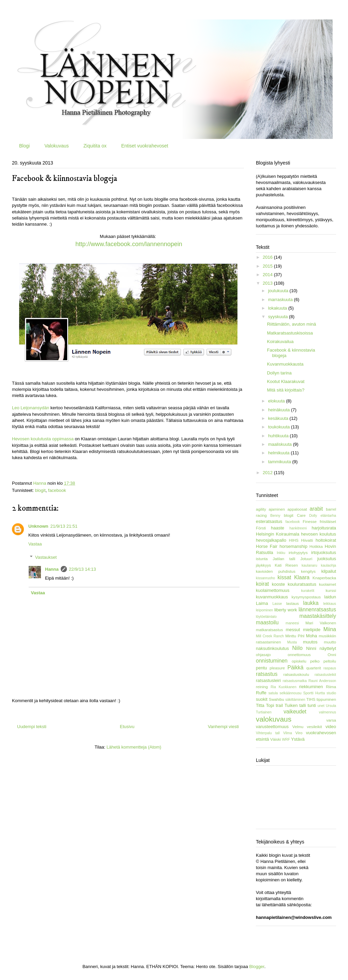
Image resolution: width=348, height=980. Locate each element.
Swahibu (277, 699)
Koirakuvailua (280, 342)
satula (273, 693)
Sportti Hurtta (314, 693)
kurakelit (308, 591)
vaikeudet (295, 712)
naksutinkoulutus (272, 648)
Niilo (298, 648)
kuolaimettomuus (273, 590)
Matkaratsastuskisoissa (290, 333)
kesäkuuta (279, 418)
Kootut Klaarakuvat (286, 381)
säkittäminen (295, 700)
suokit (262, 699)
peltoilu (330, 661)
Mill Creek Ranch (270, 636)
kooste (278, 584)
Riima (331, 687)
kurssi (331, 590)
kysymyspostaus (306, 597)
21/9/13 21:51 (64, 526)
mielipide (312, 630)
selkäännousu (291, 693)
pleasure (277, 668)
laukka (311, 603)
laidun (330, 597)
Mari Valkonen (321, 623)
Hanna (52, 569)
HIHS (294, 540)
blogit (40, 490)
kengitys (308, 571)
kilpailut (329, 571)
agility (261, 509)
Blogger (257, 967)
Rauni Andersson (322, 681)
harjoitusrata (324, 528)
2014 (268, 275)
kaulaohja (329, 565)
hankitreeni (298, 528)
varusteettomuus (272, 727)
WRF (286, 740)
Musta (292, 642)
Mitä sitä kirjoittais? (286, 390)
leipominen (264, 610)
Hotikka (316, 546)
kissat (284, 577)
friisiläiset (328, 521)
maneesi (292, 623)
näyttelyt (328, 648)
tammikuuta (280, 462)
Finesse (310, 521)
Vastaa (35, 544)
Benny (275, 516)
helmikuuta (279, 453)
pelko (315, 661)
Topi (270, 705)
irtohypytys (298, 552)
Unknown (38, 526)
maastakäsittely (318, 616)
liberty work (286, 610)
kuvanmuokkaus (272, 597)
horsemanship (293, 546)
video (331, 727)
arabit (316, 509)
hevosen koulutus (318, 534)
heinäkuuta (280, 410)
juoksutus (327, 559)
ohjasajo (263, 655)
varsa (331, 720)
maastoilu (267, 622)
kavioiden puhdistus (276, 571)
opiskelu (299, 661)
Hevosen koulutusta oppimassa (43, 439)
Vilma (288, 733)
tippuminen (326, 699)
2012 (268, 473)
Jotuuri (306, 559)
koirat (262, 584)
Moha (312, 636)
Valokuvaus (56, 146)
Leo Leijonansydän (31, 408)
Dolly (313, 516)
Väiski (275, 739)
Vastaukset (46, 557)
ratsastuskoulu (296, 674)
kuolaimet (328, 584)
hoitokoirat (326, 540)
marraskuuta (281, 300)
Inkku (281, 553)
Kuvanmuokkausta (285, 364)
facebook (57, 490)
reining (262, 687)
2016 (268, 257)
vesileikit (314, 727)
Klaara (302, 577)
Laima (262, 603)
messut (293, 630)
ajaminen (277, 509)
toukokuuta (280, 427)
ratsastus (267, 674)
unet (321, 706)
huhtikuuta (279, 436)
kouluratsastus (302, 584)
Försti (261, 528)
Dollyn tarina (279, 373)
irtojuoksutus (324, 552)
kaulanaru (309, 565)
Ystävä (298, 739)
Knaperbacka (324, 578)
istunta (262, 559)
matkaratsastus (269, 630)
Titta (260, 705)
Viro (299, 733)
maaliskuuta (281, 444)
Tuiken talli (295, 705)
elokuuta (277, 401)
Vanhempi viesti (223, 727)
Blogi (24, 146)
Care (301, 515)
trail (279, 705)
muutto (330, 642)
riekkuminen (311, 687)
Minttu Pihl (295, 636)
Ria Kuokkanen (283, 687)
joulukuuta (279, 291)
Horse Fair (267, 546)
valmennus (328, 712)
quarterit (314, 668)
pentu (262, 668)
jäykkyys (263, 565)
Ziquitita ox (95, 146)
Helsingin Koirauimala (278, 534)
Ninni (311, 648)
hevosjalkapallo (271, 540)
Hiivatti (307, 540)
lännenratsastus (317, 609)
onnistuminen (272, 661)
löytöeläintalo (266, 617)
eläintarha (328, 516)
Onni (332, 655)
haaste (278, 528)
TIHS (311, 699)
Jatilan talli (284, 559)
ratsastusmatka (295, 681)
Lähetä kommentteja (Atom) (134, 747)
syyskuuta (279, 317)
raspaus (330, 668)
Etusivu (127, 727)
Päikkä (296, 667)
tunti (312, 705)
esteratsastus (269, 521)
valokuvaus (274, 719)
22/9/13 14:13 (83, 569)
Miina (330, 629)
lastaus (293, 603)
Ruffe (261, 693)
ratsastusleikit (325, 675)
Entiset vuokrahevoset (145, 146)
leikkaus (330, 604)
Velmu (298, 727)
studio (331, 693)
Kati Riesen (286, 565)
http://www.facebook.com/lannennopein (129, 244)
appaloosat (297, 509)
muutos (310, 642)
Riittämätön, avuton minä (291, 324)
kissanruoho (265, 578)
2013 (268, 283)
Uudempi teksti (32, 727)
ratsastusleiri (268, 680)
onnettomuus (299, 655)
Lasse (277, 604)
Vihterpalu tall (268, 733)
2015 (268, 266)
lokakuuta (278, 308)
